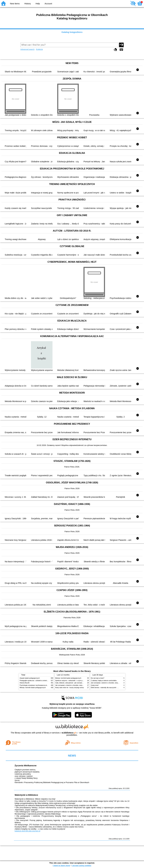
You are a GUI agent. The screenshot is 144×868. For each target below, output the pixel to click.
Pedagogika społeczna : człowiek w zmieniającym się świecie (39, 681)
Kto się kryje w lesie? (98, 678)
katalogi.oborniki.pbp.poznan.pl (27, 831)
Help (38, 4)
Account (48, 4)
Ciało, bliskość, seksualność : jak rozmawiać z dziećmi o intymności (77, 683)
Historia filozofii (25, 683)
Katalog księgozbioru (72, 32)
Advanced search (27, 49)
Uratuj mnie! (95, 685)
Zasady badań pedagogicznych (30, 678)
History (28, 4)
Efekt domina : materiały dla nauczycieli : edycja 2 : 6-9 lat (109, 688)
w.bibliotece (69, 733)
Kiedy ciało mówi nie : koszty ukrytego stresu (70, 688)
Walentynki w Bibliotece (26, 795)
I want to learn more (61, 865)
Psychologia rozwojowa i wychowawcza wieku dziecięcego (38, 685)
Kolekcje (39, 49)
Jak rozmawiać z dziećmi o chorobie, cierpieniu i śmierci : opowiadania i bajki (80, 685)
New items (15, 4)
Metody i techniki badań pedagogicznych (33, 688)
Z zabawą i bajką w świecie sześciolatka (104, 681)
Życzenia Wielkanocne (26, 766)
